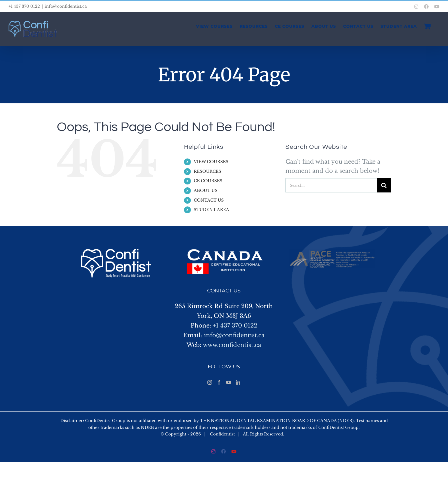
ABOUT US (206, 190)
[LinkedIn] (238, 382)
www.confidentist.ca (232, 345)
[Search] (384, 185)
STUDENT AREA (211, 210)
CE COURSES (208, 181)
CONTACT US (209, 200)
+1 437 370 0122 (235, 326)
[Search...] (331, 185)
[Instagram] (210, 382)
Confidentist (222, 434)
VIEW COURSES (211, 162)
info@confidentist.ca (66, 6)
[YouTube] (229, 382)
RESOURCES (207, 171)
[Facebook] (219, 382)
